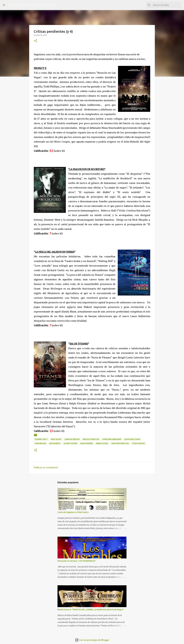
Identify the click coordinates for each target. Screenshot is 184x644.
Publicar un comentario (46, 467)
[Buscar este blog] (167, 5)
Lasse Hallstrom (132, 439)
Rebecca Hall (102, 443)
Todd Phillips (138, 443)
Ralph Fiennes (87, 443)
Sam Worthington (120, 443)
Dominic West (41, 439)
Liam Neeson (40, 443)
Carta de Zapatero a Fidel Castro (73, 512)
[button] (36, 41)
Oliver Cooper (70, 443)
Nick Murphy (55, 443)
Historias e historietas (32, 5)
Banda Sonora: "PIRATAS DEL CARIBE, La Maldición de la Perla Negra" (91, 610)
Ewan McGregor (72, 439)
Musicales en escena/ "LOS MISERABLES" (77, 561)
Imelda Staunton (91, 439)
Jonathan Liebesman (112, 439)
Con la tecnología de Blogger (92, 640)
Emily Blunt (56, 439)
